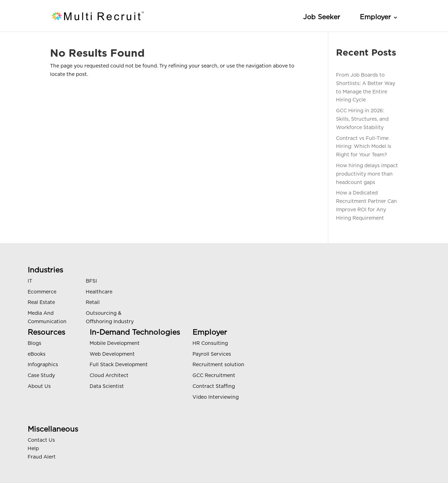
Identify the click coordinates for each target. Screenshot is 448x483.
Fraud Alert (42, 457)
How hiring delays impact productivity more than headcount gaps (367, 174)
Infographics (43, 365)
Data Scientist (107, 386)
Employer (375, 17)
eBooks (37, 354)
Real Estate (41, 303)
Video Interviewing (216, 397)
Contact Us (41, 440)
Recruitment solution (218, 365)
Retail (93, 303)
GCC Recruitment (214, 376)
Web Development (112, 354)
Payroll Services (212, 354)
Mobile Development (115, 343)
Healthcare (99, 292)
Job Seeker (322, 17)
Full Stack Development (119, 365)
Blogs (34, 343)
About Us (39, 386)
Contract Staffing (214, 386)
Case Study (41, 376)
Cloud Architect (109, 376)
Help (33, 449)
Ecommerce (42, 292)
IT (30, 281)
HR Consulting (210, 343)
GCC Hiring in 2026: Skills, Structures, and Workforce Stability (362, 119)
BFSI (91, 281)
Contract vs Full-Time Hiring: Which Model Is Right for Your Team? (364, 147)
